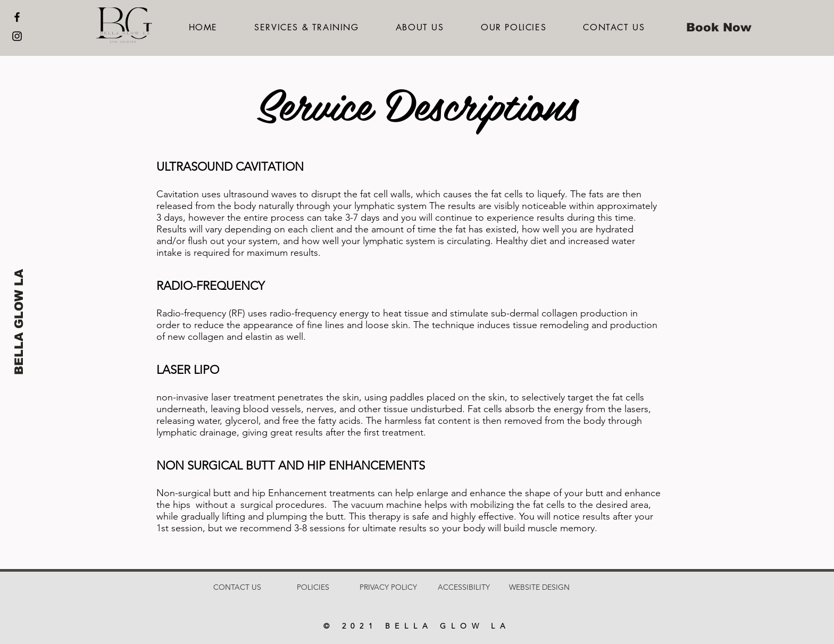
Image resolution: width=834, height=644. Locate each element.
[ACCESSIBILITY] (464, 588)
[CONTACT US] (237, 588)
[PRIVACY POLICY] (388, 588)
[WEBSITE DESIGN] (539, 588)
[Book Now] (719, 28)
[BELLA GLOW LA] (19, 322)
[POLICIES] (313, 588)
